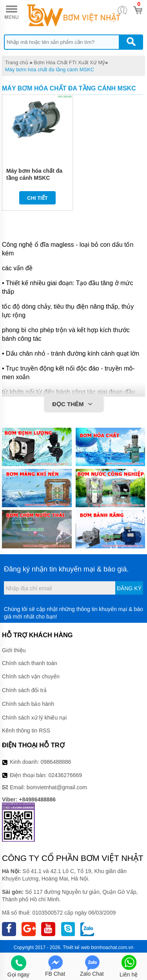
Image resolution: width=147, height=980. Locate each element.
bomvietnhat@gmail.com (57, 787)
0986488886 (56, 762)
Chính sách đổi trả (24, 690)
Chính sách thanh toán (30, 663)
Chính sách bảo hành (28, 704)
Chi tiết (37, 198)
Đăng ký (129, 588)
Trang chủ (17, 62)
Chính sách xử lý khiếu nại (34, 718)
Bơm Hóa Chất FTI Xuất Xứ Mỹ (69, 62)
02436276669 (65, 775)
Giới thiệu (14, 650)
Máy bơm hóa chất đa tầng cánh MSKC (50, 70)
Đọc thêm (73, 405)
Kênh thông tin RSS (26, 730)
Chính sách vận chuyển (31, 676)
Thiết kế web (76, 947)
